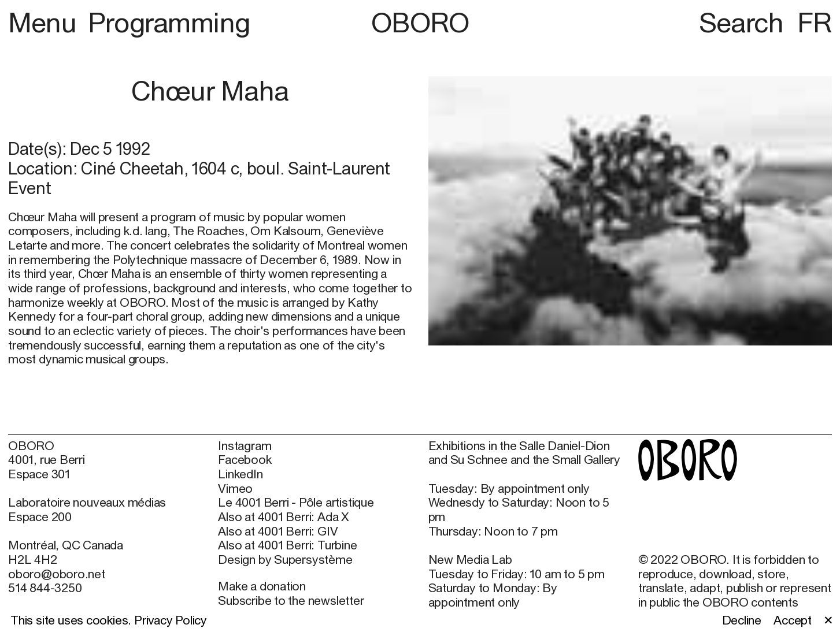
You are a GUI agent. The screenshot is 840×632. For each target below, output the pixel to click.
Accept (793, 620)
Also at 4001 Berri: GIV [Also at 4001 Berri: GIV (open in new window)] (278, 531)
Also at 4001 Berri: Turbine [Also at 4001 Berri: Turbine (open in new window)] (287, 545)
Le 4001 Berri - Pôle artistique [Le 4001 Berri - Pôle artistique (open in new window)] (296, 503)
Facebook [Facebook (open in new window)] (245, 460)
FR (815, 22)
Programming (169, 22)
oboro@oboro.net (57, 574)
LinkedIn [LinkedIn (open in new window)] (240, 474)
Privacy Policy (171, 620)
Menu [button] (45, 22)
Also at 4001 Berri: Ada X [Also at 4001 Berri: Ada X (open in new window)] (284, 517)
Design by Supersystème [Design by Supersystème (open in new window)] (285, 560)
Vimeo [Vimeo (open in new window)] (235, 489)
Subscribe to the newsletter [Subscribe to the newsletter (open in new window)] (291, 601)
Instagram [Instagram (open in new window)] (245, 446)
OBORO (420, 22)
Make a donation (262, 586)
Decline (742, 620)
